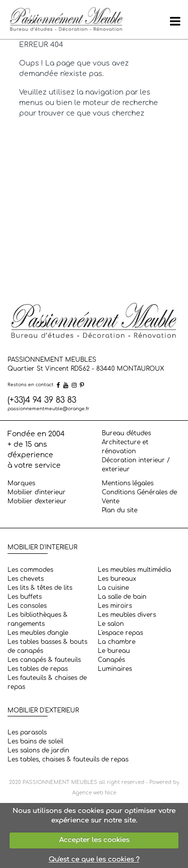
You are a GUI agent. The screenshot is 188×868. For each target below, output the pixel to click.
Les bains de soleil (35, 741)
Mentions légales (128, 483)
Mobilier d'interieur (37, 492)
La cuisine (113, 588)
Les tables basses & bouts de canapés (47, 646)
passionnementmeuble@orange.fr (48, 409)
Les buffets (25, 597)
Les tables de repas (38, 669)
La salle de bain (122, 597)
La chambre (117, 642)
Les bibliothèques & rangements (38, 619)
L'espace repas (120, 633)
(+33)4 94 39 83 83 (42, 400)
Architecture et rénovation (125, 447)
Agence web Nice (94, 793)
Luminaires (115, 669)
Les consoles (27, 606)
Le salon (111, 624)
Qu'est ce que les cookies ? (94, 859)
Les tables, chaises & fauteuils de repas (68, 759)
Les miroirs (115, 606)
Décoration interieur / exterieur (136, 465)
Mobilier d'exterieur (37, 501)
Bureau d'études (126, 433)
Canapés (111, 660)
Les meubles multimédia (134, 570)
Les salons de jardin (38, 750)
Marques (21, 483)
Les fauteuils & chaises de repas (47, 682)
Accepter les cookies (94, 840)
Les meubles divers (127, 615)
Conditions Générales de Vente (139, 497)
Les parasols (27, 732)
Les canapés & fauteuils (44, 660)
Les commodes (30, 570)
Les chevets (26, 579)
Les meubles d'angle (38, 633)
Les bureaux (117, 579)
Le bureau (114, 651)
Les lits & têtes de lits (40, 588)
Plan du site (120, 510)
